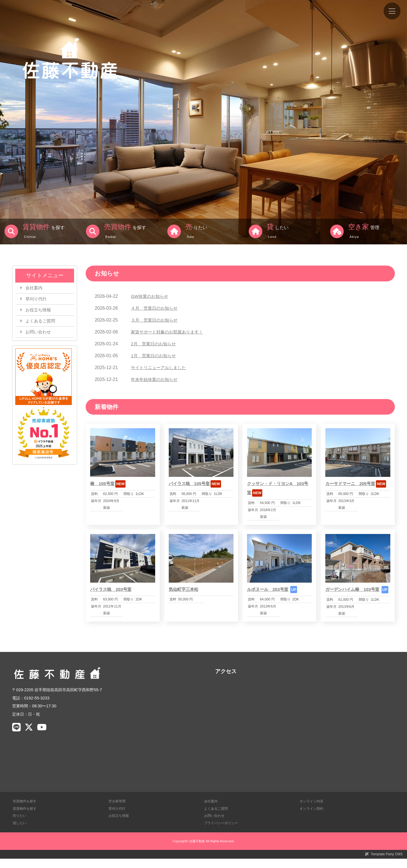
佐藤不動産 (197, 850)
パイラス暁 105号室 (191, 483)
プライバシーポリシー (222, 832)
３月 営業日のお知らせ (156, 320)
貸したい (20, 832)
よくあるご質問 (42, 322)
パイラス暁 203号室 (112, 589)
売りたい (20, 825)
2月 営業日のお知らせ (155, 344)
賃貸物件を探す (26, 818)
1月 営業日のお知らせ (155, 356)
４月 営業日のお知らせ (156, 308)
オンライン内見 (312, 810)
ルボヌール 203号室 (269, 589)
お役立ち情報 (39, 311)
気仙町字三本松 (185, 589)
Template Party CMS (386, 863)
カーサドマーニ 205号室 (352, 483)
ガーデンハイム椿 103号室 (354, 589)
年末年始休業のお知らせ (156, 379)
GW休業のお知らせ (151, 296)
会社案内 (35, 288)
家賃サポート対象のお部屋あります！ (169, 332)
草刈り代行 (37, 299)
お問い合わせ (39, 334)
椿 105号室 (103, 483)
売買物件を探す (26, 810)
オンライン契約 (312, 818)
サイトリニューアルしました (160, 368)
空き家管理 (118, 810)
